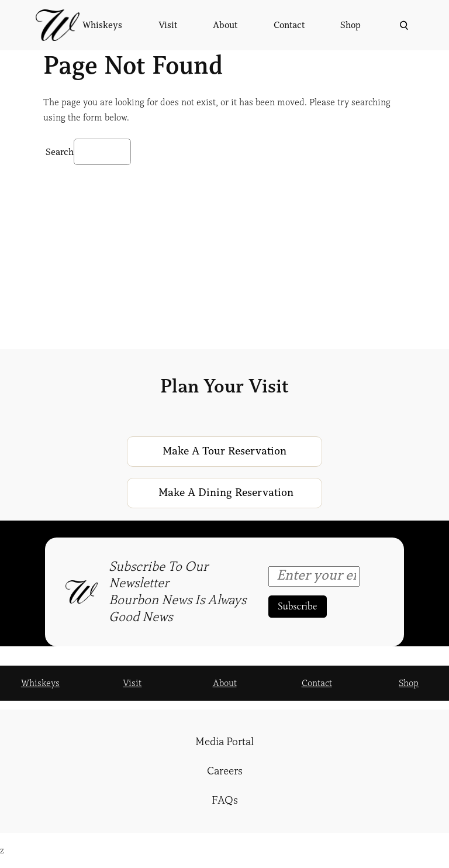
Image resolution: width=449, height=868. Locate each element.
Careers (225, 771)
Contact (317, 683)
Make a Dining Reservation (226, 492)
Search (60, 152)
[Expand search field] (403, 25)
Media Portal (224, 742)
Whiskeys (40, 683)
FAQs (225, 800)
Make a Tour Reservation (224, 451)
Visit (132, 683)
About (225, 683)
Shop (409, 683)
